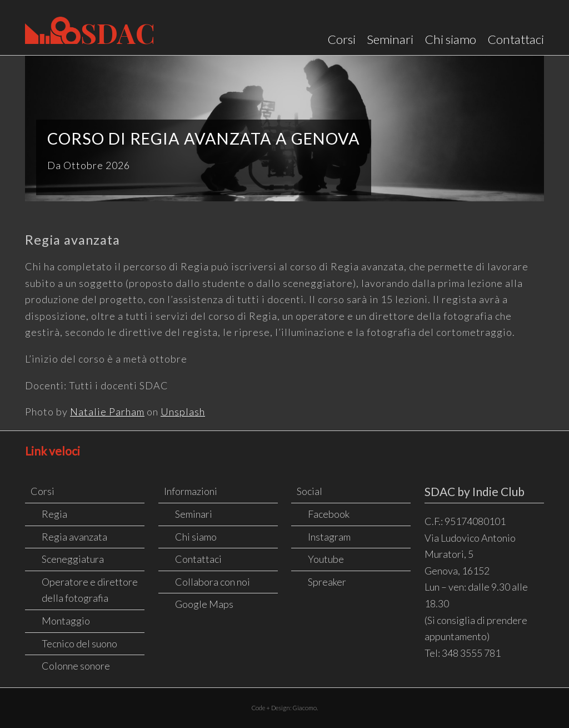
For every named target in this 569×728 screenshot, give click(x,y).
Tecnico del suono (79, 643)
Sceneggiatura (73, 559)
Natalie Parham (107, 412)
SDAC (90, 32)
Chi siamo (450, 39)
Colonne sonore (76, 666)
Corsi (341, 39)
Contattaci (516, 39)
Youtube (326, 559)
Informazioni (191, 491)
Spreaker (327, 582)
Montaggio (66, 621)
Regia (54, 514)
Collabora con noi (213, 582)
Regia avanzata (74, 537)
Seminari (390, 39)
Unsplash (183, 412)
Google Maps (204, 604)
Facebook (329, 514)
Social (310, 491)
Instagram (329, 537)
